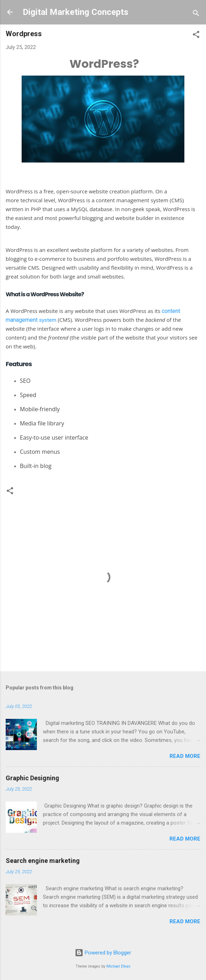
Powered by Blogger (103, 953)
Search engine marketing (43, 861)
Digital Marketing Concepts (76, 12)
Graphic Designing (32, 778)
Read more (185, 756)
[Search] (196, 14)
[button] (196, 36)
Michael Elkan (118, 966)
